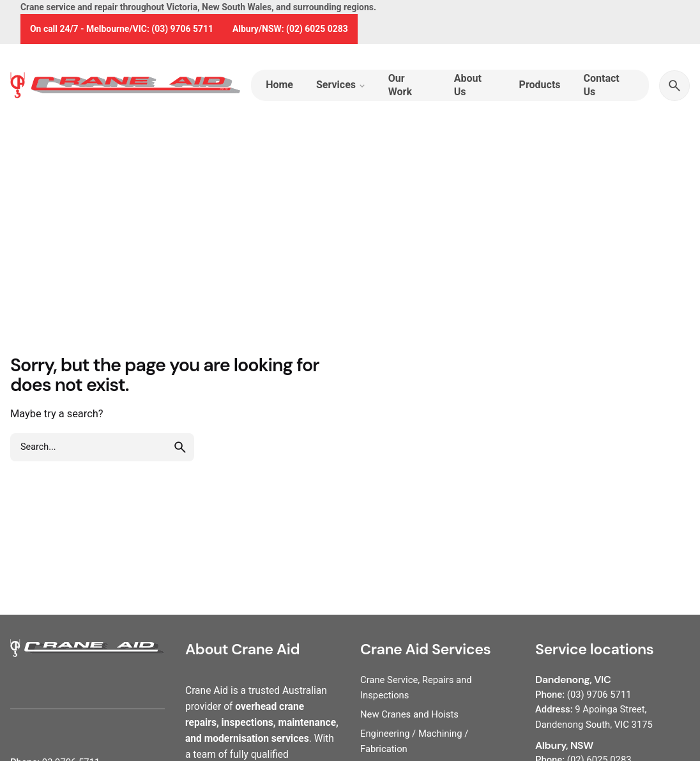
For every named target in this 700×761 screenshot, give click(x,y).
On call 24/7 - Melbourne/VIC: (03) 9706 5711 (122, 29)
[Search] (674, 86)
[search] (180, 447)
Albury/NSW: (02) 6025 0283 (290, 29)
